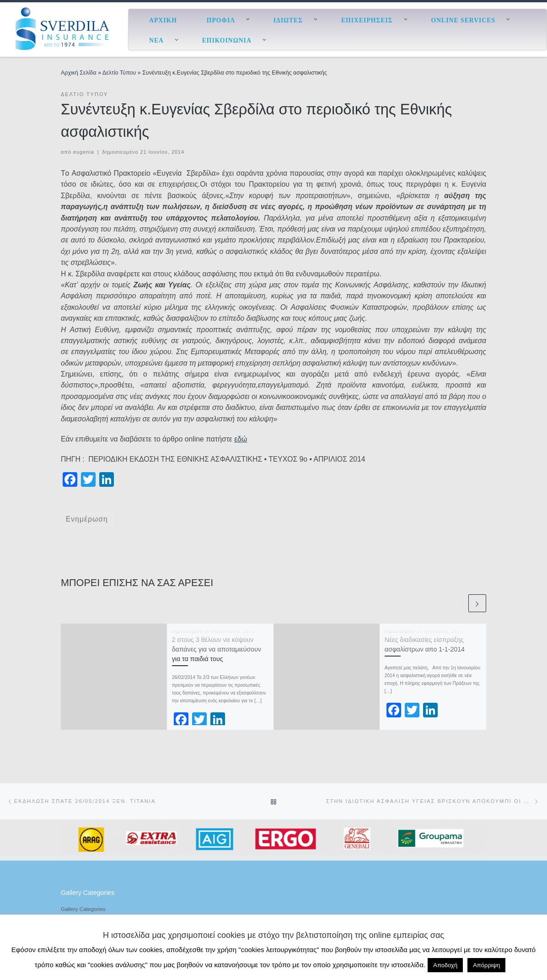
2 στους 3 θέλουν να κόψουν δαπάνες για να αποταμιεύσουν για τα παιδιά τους (217, 649)
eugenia (84, 152)
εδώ (241, 439)
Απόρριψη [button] (486, 965)
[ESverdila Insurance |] (64, 29)
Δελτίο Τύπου (119, 73)
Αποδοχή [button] (445, 965)
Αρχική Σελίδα (79, 73)
